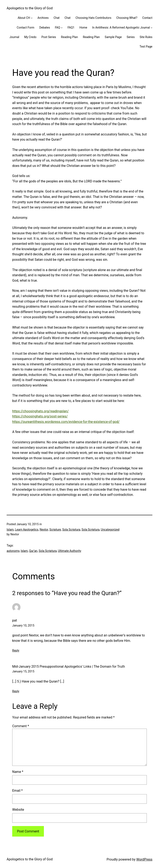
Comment (21, 726)
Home (83, 27)
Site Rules (146, 37)
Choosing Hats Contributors (93, 18)
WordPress (144, 859)
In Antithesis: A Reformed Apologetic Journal (121, 27)
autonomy (13, 551)
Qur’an (33, 551)
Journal (14, 37)
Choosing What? (127, 18)
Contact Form (26, 27)
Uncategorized (110, 530)
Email (17, 791)
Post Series (49, 37)
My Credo (30, 37)
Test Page (146, 47)
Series (131, 37)
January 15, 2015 (23, 671)
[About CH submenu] (32, 18)
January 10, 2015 (23, 625)
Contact (147, 18)
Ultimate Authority (70, 551)
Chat (57, 18)
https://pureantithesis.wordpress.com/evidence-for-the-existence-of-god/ (66, 422)
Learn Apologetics (27, 530)
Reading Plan (70, 37)
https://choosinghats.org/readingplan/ (40, 411)
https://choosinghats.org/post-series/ (40, 416)
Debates (45, 27)
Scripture (55, 530)
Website (18, 810)
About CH (24, 18)
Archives (43, 18)
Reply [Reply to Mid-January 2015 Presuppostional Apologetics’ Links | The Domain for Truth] (16, 691)
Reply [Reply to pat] (16, 650)
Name (18, 772)
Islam (10, 530)
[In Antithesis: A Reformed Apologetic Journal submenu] (152, 27)
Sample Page (113, 37)
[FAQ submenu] (62, 27)
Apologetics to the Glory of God (30, 8)
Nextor (44, 530)
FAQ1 (71, 27)
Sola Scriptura (71, 530)
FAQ (57, 27)
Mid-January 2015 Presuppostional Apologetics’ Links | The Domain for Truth (69, 667)
